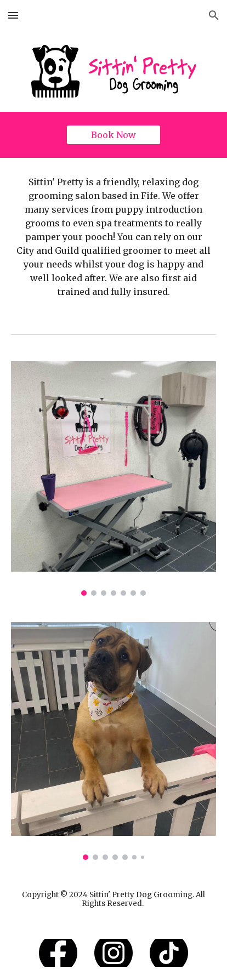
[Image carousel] (113, 478)
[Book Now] (113, 135)
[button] (13, 15)
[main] (113, 237)
